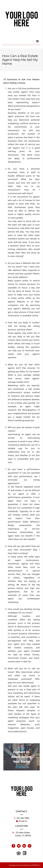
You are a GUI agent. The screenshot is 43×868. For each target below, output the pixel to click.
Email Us (22, 821)
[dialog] (37, 41)
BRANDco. (37, 865)
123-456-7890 (22, 818)
